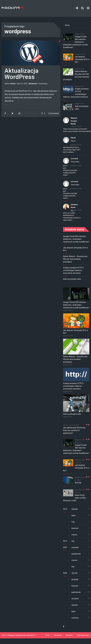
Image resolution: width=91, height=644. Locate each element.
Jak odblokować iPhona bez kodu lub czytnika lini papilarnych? (74, 430)
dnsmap (78, 483)
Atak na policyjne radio (72, 279)
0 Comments (54, 113)
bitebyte (13, 84)
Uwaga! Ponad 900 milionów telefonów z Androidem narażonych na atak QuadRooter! (75, 42)
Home (48, 635)
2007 (65, 547)
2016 (65, 509)
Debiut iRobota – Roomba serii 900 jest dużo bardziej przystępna (75, 259)
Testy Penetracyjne (83, 635)
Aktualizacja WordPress (22, 74)
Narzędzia (69, 635)
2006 (65, 573)
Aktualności (33, 84)
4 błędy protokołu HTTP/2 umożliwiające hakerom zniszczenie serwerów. (73, 270)
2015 (65, 541)
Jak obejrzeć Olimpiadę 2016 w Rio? (82, 59)
